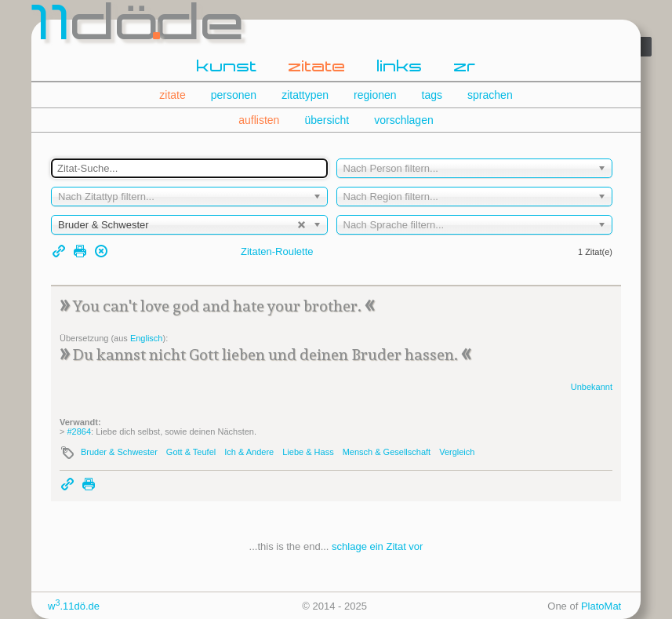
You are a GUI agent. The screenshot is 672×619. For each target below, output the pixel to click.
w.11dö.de (74, 606)
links (400, 67)
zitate (317, 67)
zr (465, 67)
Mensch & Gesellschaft (387, 452)
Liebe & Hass (308, 452)
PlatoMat (601, 606)
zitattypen (305, 95)
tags (432, 95)
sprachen (490, 95)
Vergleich (457, 452)
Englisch (147, 338)
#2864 (79, 431)
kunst (227, 67)
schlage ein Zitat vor (377, 546)
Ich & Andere (249, 452)
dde (139, 27)
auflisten (259, 120)
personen (234, 95)
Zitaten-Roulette (277, 251)
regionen (375, 95)
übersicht (327, 120)
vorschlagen (404, 120)
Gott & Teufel (191, 452)
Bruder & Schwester (119, 452)
